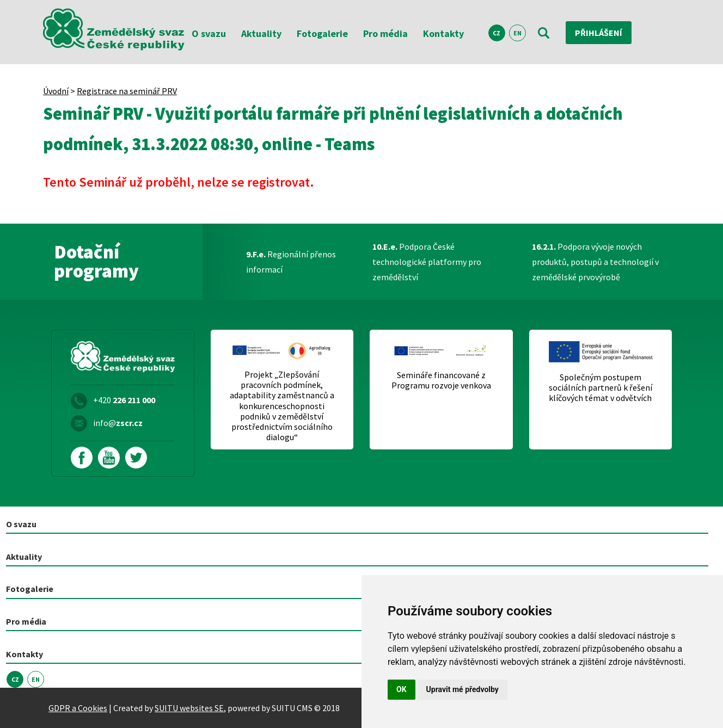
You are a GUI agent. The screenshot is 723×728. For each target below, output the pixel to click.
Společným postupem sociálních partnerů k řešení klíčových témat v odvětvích (601, 388)
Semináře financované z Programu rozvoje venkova (441, 380)
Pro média (385, 33)
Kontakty (443, 33)
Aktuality (261, 33)
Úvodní (56, 91)
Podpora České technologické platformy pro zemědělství (427, 262)
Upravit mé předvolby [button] (462, 689)
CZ (497, 33)
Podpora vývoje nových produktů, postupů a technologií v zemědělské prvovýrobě (595, 262)
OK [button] (402, 689)
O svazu (209, 33)
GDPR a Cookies (78, 708)
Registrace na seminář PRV (127, 91)
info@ (118, 423)
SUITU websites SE (189, 708)
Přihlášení (599, 33)
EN (517, 33)
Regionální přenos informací (291, 262)
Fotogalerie (322, 33)
